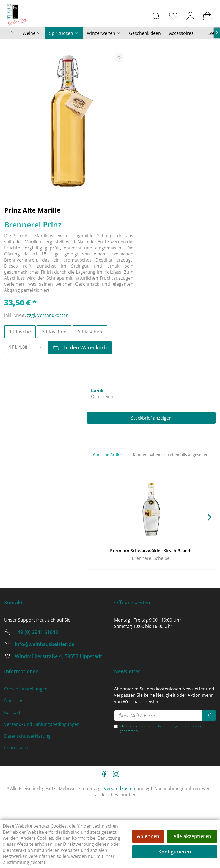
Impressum (16, 748)
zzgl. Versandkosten (48, 315)
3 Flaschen (54, 332)
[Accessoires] (184, 33)
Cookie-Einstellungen (26, 689)
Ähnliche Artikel (108, 455)
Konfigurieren (175, 852)
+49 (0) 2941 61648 (36, 632)
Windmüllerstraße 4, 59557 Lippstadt (58, 656)
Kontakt (12, 712)
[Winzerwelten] (104, 33)
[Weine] (32, 33)
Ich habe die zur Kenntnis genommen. (160, 728)
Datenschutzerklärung (27, 736)
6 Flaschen (90, 332)
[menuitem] (156, 16)
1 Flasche (20, 332)
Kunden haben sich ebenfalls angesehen (171, 455)
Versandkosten (120, 788)
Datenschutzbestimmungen (160, 726)
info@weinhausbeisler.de (45, 644)
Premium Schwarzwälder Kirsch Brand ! (151, 551)
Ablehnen (148, 836)
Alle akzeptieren (192, 836)
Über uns (14, 701)
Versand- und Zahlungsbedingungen (42, 724)
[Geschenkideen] (145, 33)
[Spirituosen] (64, 33)
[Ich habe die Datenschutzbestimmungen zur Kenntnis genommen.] (116, 727)
